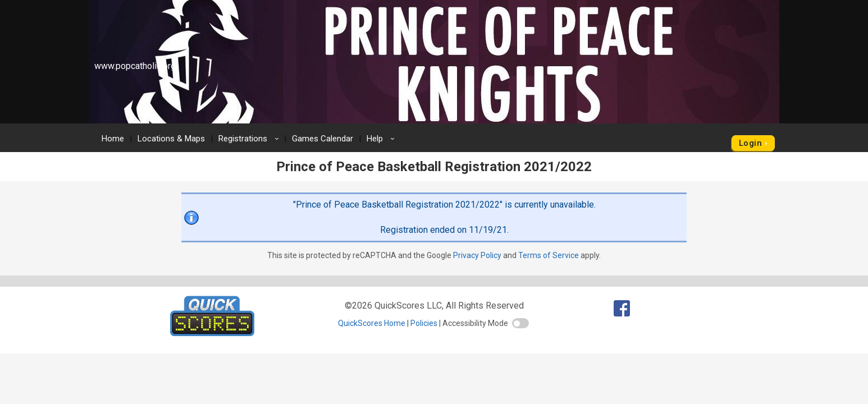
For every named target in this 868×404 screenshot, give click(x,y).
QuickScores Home (372, 323)
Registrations (250, 139)
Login (750, 143)
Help (382, 139)
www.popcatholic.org (135, 66)
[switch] (520, 323)
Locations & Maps (171, 139)
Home (113, 139)
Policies (424, 323)
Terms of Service (549, 255)
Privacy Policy (477, 255)
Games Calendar (323, 139)
